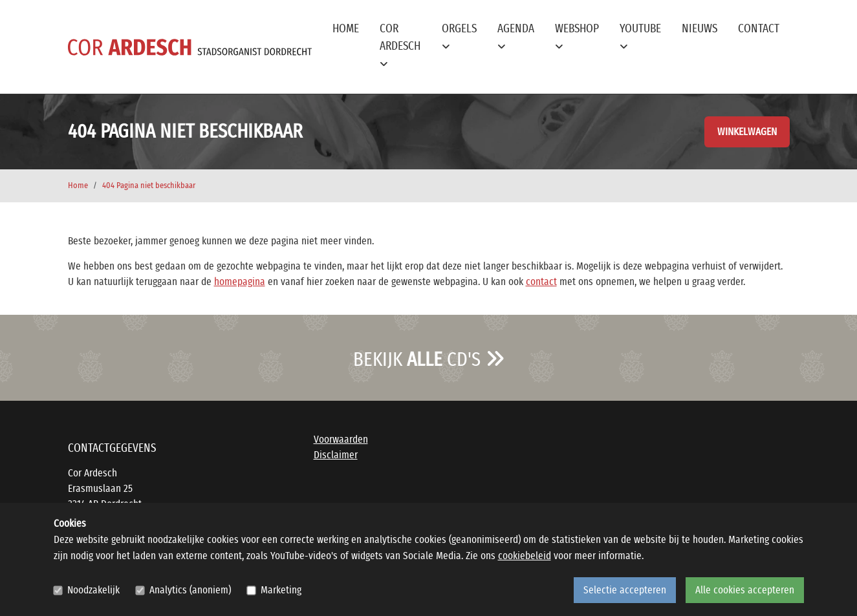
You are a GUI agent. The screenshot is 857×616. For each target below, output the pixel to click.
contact (541, 282)
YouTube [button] (640, 37)
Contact (759, 29)
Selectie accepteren (625, 590)
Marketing (281, 590)
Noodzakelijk (93, 590)
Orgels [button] (459, 37)
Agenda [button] (516, 37)
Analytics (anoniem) (190, 590)
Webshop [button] (577, 37)
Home (346, 29)
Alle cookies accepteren (745, 590)
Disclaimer (336, 455)
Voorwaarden (341, 440)
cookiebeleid (525, 556)
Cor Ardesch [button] (400, 46)
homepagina (240, 282)
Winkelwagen (747, 132)
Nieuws (700, 29)
